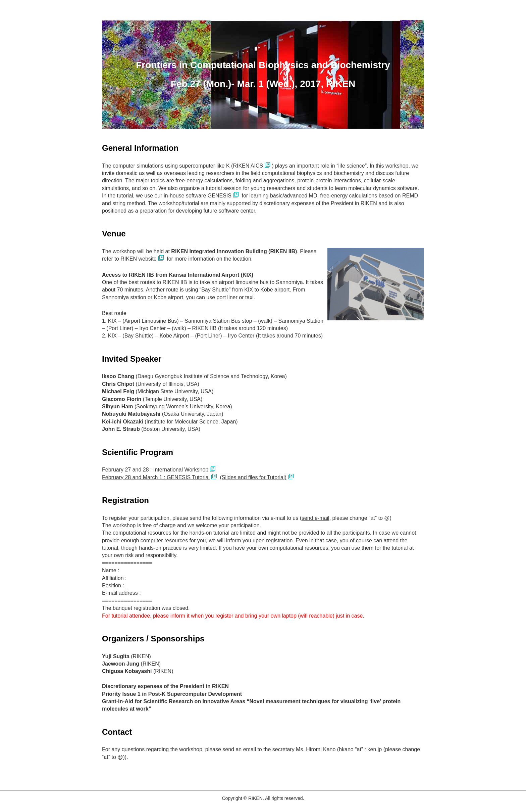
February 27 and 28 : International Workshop (155, 470)
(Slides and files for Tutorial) (253, 477)
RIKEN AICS (248, 166)
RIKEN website (139, 259)
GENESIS (220, 196)
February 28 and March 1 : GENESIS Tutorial (156, 477)
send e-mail (315, 518)
